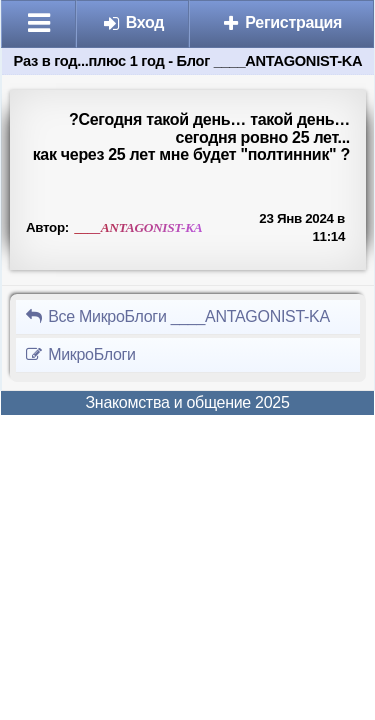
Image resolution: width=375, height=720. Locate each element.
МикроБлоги (80, 354)
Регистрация (281, 22)
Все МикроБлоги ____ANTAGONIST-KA (177, 316)
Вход (133, 22)
